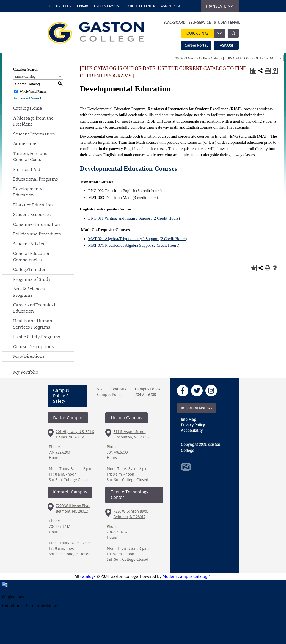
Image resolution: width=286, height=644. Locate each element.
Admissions (25, 144)
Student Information (34, 134)
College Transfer (29, 269)
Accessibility (192, 431)
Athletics (61, 13)
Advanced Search (28, 98)
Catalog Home (28, 108)
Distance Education (33, 205)
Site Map (189, 420)
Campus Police (110, 395)
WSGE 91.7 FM (170, 6)
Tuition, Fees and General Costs (30, 157)
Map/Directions (29, 356)
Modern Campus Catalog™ (187, 576)
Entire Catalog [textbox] (25, 77)
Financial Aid (27, 169)
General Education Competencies (32, 257)
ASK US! (226, 45)
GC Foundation (60, 6)
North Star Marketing (186, 467)
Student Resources (32, 214)
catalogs (88, 576)
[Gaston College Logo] (96, 33)
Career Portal (196, 45)
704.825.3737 (59, 526)
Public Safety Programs (37, 337)
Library (83, 6)
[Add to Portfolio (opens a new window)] (253, 71)
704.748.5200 (117, 452)
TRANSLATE (218, 6)
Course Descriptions (34, 347)
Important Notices (197, 408)
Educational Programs (36, 179)
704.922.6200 (59, 452)
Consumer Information (37, 224)
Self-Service (200, 22)
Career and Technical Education (34, 308)
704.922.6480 (145, 395)
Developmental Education (29, 192)
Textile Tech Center (140, 6)
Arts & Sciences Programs (29, 292)
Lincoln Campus (106, 6)
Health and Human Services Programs (33, 324)
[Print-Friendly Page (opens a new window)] (268, 71)
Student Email (227, 22)
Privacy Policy (193, 425)
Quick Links (206, 33)
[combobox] (229, 58)
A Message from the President (33, 121)
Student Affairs (29, 244)
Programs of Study (32, 279)
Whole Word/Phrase (33, 91)
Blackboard (174, 22)
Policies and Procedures (37, 234)
